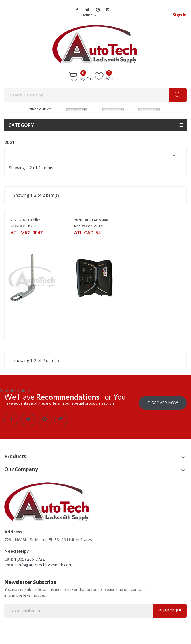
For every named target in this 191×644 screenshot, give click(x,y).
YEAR (133, 109)
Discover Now (163, 400)
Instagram (108, 10)
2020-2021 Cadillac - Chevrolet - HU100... (26, 223)
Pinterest (98, 10)
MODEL (98, 109)
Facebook (77, 10)
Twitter (87, 10)
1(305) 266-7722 (29, 556)
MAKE (61, 109)
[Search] (96, 95)
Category (21, 125)
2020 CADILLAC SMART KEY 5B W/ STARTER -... (92, 223)
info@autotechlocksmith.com (45, 562)
